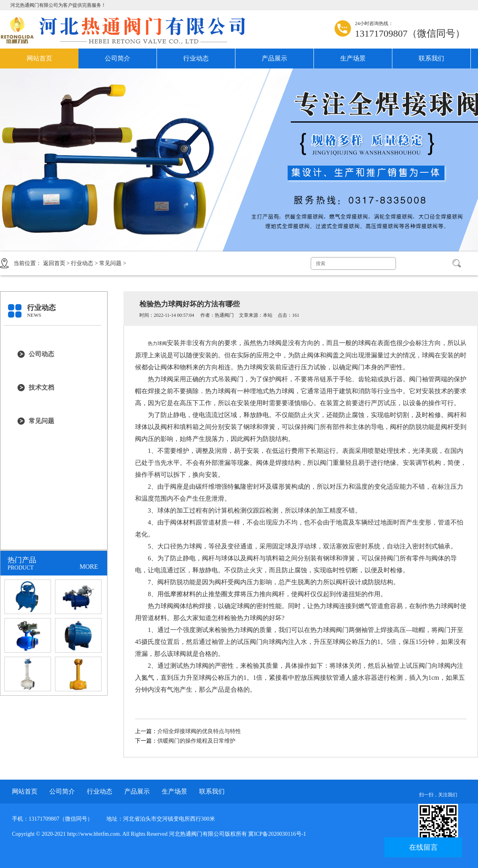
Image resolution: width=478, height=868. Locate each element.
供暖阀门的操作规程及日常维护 (196, 741)
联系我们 (431, 58)
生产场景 (353, 58)
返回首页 (54, 263)
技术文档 (41, 387)
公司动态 (41, 354)
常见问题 (110, 263)
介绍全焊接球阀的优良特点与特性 (199, 731)
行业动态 (196, 58)
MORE (89, 567)
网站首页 (39, 58)
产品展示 (274, 58)
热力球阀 (157, 343)
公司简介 (118, 58)
